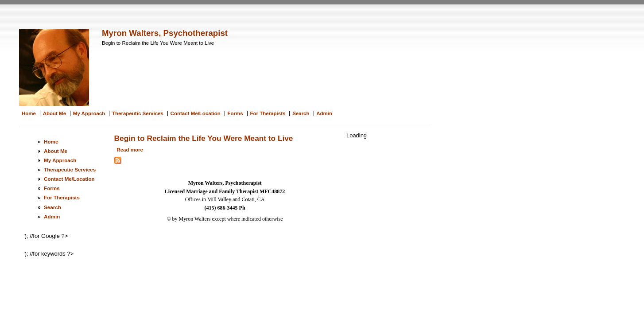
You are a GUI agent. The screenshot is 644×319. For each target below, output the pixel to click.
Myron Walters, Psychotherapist (165, 33)
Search (301, 113)
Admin (324, 113)
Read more (130, 150)
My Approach (89, 113)
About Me (54, 113)
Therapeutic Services (138, 113)
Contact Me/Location (196, 113)
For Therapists (268, 113)
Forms (235, 113)
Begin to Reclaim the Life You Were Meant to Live (204, 138)
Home (29, 113)
